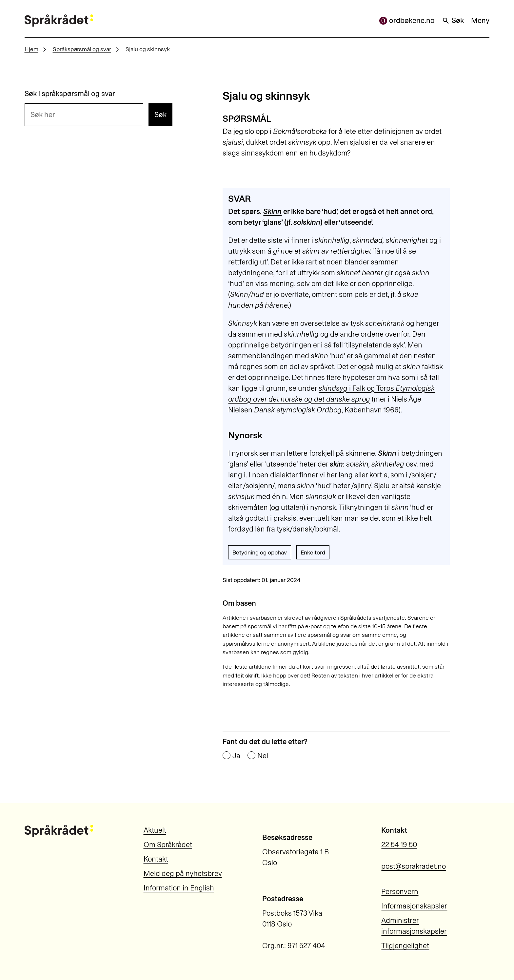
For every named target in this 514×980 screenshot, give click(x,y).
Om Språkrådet (168, 845)
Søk (453, 21)
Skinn (272, 211)
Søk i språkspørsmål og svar (70, 94)
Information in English (179, 888)
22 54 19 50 (399, 845)
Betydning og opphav (260, 552)
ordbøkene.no (407, 21)
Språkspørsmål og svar (82, 49)
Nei (263, 756)
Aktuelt (155, 830)
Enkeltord (313, 552)
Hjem (31, 49)
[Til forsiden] (59, 21)
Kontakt (156, 859)
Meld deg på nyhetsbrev (183, 874)
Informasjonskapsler (414, 906)
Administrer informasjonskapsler (414, 926)
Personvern (400, 892)
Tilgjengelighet (405, 946)
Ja (236, 756)
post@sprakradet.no (414, 866)
